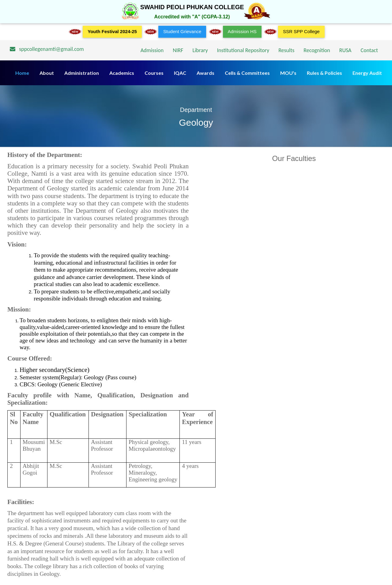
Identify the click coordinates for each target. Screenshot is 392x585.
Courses (154, 73)
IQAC (180, 73)
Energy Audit (367, 73)
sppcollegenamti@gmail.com (47, 49)
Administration (82, 73)
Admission (152, 50)
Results (286, 50)
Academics (122, 73)
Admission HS (242, 31)
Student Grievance (182, 31)
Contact (369, 50)
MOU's (288, 73)
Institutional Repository (243, 50)
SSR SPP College (301, 31)
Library (200, 50)
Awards (205, 73)
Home (22, 73)
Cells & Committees (247, 73)
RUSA (345, 50)
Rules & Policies (324, 73)
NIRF (178, 50)
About (47, 73)
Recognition (317, 50)
